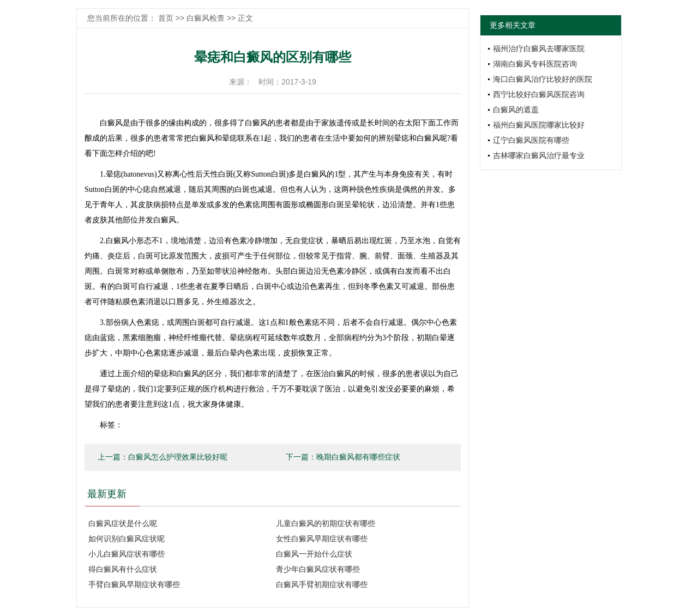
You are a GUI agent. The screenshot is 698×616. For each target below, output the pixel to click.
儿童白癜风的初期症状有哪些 (326, 523)
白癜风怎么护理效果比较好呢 (178, 457)
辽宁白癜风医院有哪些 (531, 140)
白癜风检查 (206, 18)
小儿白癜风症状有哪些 (127, 554)
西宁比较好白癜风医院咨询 (539, 94)
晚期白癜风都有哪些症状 (358, 457)
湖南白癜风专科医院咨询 (535, 64)
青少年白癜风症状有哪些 (318, 569)
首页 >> (172, 18)
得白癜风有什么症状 (123, 569)
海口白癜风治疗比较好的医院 (543, 79)
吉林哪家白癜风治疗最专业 (539, 155)
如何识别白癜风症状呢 (127, 539)
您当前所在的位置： (123, 18)
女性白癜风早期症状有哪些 (322, 539)
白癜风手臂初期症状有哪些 (322, 584)
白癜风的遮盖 (516, 110)
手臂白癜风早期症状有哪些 (134, 584)
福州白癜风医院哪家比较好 (539, 125)
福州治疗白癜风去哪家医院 (539, 49)
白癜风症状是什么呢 (123, 523)
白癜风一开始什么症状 (314, 554)
